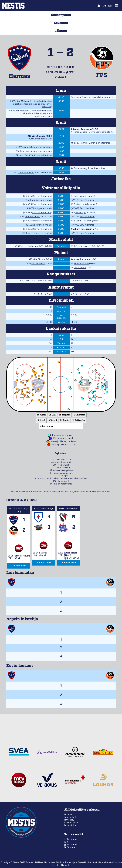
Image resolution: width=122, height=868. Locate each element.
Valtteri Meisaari (21, 101)
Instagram (72, 845)
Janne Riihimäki (47, 105)
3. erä (64, 420)
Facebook (72, 839)
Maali (41, 415)
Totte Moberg (81, 132)
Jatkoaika (78, 420)
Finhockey (69, 820)
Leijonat (68, 814)
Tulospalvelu (71, 817)
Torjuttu (64, 415)
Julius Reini (24, 155)
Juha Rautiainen (28, 151)
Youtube (71, 847)
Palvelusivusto (71, 822)
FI (105, 6)
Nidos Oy (66, 865)
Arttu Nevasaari (32, 217)
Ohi (52, 415)
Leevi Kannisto (103, 132)
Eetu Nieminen (87, 200)
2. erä (52, 420)
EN (110, 6)
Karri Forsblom (83, 229)
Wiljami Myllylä (28, 147)
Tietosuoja (70, 862)
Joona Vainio (82, 97)
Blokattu (79, 415)
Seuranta (61, 23)
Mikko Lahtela (82, 204)
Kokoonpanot (61, 15)
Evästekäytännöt (86, 862)
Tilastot (61, 31)
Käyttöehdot (57, 862)
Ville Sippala (38, 136)
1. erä (41, 420)
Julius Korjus (71, 553)
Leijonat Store (71, 825)
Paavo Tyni (81, 212)
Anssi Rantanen (83, 129)
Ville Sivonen (70, 558)
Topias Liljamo (33, 233)
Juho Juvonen (37, 225)
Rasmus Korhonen (42, 196)
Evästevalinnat (104, 862)
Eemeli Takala (40, 139)
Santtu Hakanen (84, 221)
